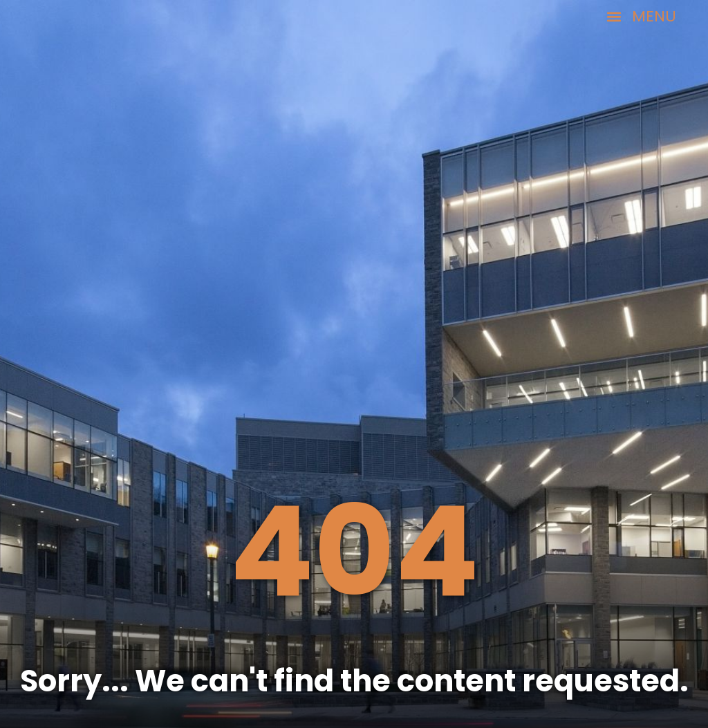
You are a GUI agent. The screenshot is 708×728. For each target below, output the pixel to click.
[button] (642, 17)
